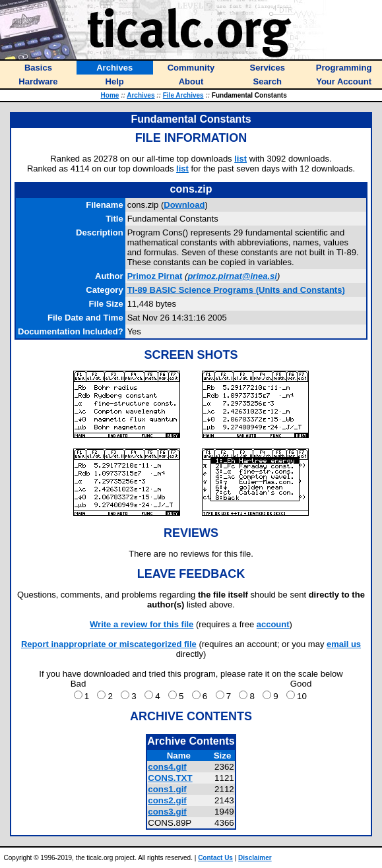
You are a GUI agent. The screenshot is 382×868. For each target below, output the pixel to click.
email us (344, 644)
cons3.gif (167, 812)
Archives (141, 95)
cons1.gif (167, 789)
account (273, 624)
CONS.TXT (170, 778)
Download (184, 205)
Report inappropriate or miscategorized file (109, 644)
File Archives (183, 95)
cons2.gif (167, 800)
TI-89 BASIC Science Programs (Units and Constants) (236, 290)
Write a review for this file (142, 624)
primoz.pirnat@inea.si (232, 276)
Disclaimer (255, 858)
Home (110, 95)
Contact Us (215, 858)
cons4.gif (167, 767)
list (240, 159)
